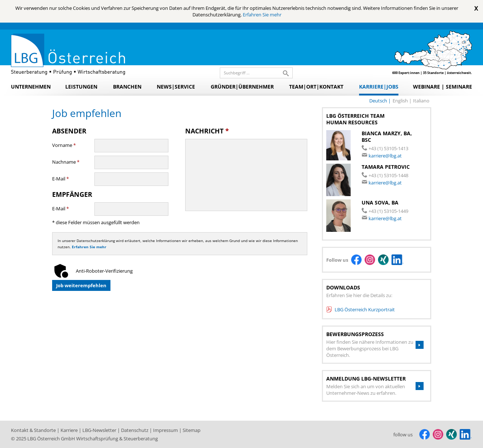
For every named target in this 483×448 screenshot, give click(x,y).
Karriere (70, 430)
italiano (421, 101)
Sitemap (192, 430)
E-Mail (61, 179)
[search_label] (253, 73)
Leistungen (81, 87)
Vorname (64, 145)
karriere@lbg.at (385, 156)
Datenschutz (135, 430)
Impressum (166, 430)
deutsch (379, 101)
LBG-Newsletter (100, 430)
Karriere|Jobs (379, 87)
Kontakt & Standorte (34, 430)
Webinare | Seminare (443, 87)
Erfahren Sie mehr (262, 15)
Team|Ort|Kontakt (316, 87)
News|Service (176, 87)
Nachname (66, 162)
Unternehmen (31, 87)
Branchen (127, 87)
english (401, 101)
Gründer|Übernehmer (242, 87)
